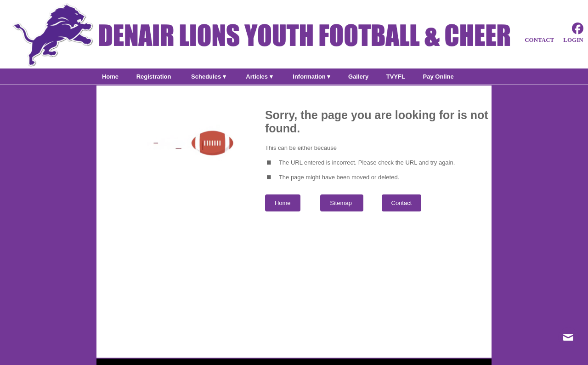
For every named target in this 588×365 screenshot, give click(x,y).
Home (283, 203)
